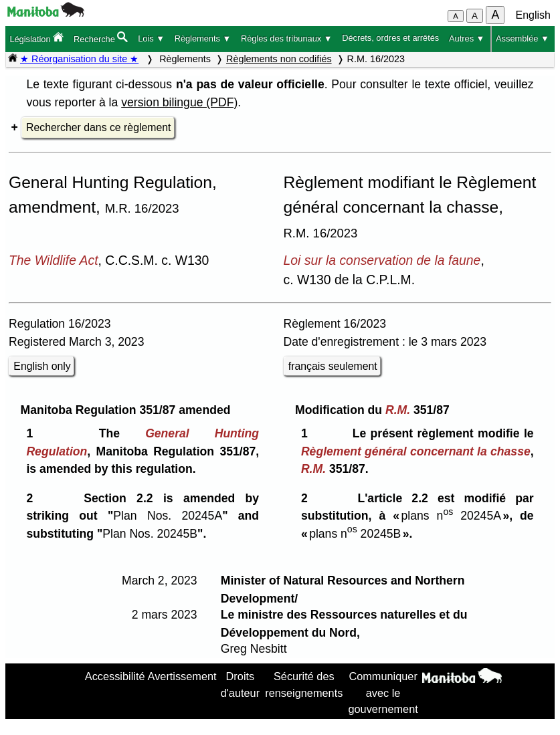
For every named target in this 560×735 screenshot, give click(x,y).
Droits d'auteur (240, 684)
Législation (36, 38)
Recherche (101, 38)
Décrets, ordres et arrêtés (390, 38)
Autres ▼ (467, 38)
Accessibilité (115, 676)
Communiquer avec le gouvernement (383, 693)
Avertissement (182, 676)
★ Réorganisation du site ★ (79, 59)
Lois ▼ (151, 38)
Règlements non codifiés (279, 59)
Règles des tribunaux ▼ (286, 38)
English (533, 15)
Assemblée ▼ (523, 38)
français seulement (333, 366)
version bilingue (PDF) (179, 102)
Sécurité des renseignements (304, 684)
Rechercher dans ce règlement (98, 127)
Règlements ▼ (203, 38)
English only (42, 366)
